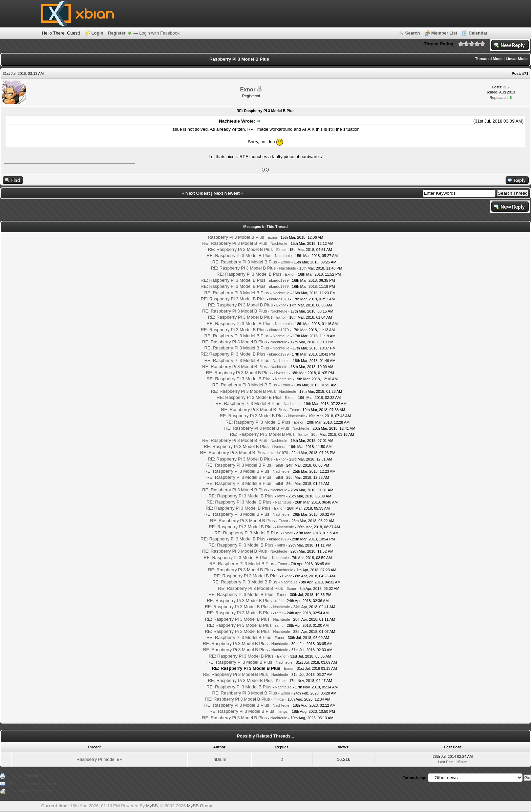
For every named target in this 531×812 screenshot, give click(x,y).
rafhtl (279, 465)
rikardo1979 (279, 280)
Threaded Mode (489, 59)
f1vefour (281, 373)
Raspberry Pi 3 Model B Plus (236, 237)
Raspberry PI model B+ (99, 759)
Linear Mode (517, 59)
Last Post (446, 762)
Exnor (248, 90)
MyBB (152, 806)
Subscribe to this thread (33, 791)
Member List (444, 33)
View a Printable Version (32, 776)
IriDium (219, 759)
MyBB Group (199, 806)
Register (117, 33)
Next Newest (227, 193)
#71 (525, 73)
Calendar (478, 33)
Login (97, 33)
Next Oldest (198, 193)
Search (413, 33)
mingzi (279, 699)
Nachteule (279, 243)
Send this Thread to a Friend (32, 784)
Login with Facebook (159, 33)
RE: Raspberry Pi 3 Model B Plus (235, 243)
